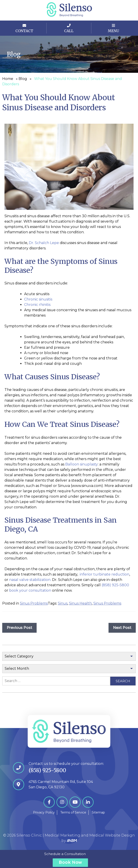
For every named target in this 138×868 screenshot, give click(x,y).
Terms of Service (73, 812)
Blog (23, 79)
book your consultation (30, 590)
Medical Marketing (62, 835)
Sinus (63, 603)
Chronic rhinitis (37, 305)
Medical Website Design (112, 835)
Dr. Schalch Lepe (44, 243)
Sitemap (98, 812)
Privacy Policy (44, 812)
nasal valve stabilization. (30, 580)
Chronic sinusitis (38, 299)
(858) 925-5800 (115, 585)
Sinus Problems (34, 603)
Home (8, 79)
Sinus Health (80, 603)
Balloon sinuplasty (82, 464)
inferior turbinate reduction (105, 574)
